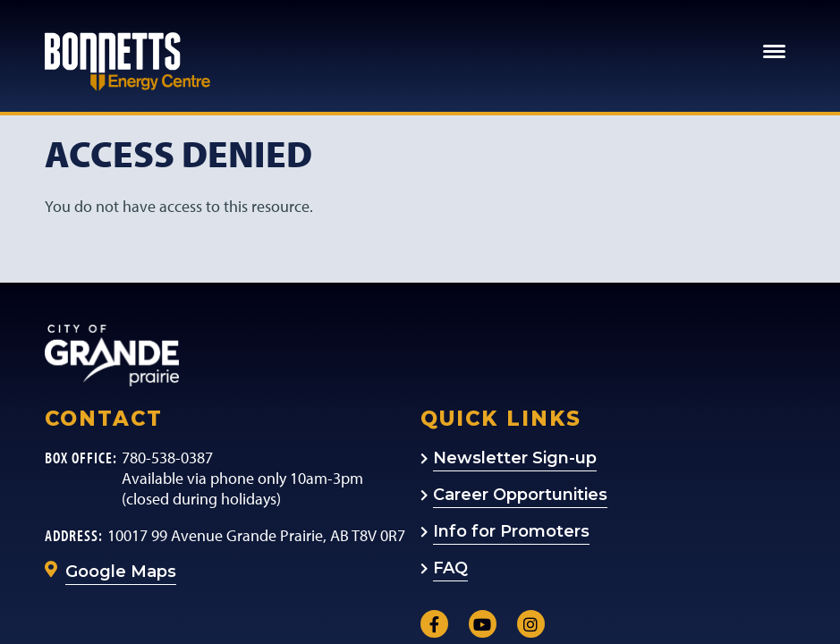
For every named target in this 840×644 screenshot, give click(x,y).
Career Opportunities (520, 495)
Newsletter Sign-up (515, 458)
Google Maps (121, 572)
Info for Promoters (511, 531)
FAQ (450, 568)
